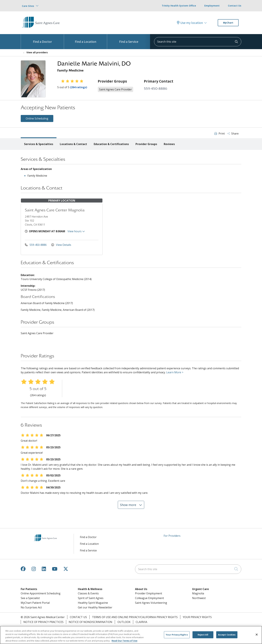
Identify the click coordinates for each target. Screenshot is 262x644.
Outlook (124, 622)
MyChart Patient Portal (35, 603)
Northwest (199, 598)
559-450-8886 (156, 89)
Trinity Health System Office (179, 6)
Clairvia (141, 622)
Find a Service (129, 39)
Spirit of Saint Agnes (91, 598)
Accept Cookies (227, 636)
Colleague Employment (149, 598)
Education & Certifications (111, 144)
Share (233, 134)
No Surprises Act (31, 607)
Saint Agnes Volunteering (151, 603)
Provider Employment (149, 593)
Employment (212, 6)
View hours (76, 231)
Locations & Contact (73, 144)
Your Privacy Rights (197, 617)
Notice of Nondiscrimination (90, 622)
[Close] (257, 636)
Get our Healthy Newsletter (95, 607)
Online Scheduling (37, 118)
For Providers (172, 536)
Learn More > (175, 372)
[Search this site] (198, 42)
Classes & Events (88, 593)
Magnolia (198, 593)
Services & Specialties (39, 144)
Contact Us (235, 6)
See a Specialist (30, 598)
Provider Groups (146, 144)
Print (220, 134)
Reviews (169, 144)
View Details (61, 245)
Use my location (190, 23)
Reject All (203, 636)
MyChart (228, 23)
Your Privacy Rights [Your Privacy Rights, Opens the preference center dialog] (177, 636)
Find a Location (86, 39)
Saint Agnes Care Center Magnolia (55, 210)
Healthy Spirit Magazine (93, 603)
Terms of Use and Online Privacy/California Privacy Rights (135, 617)
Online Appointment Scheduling (41, 593)
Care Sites (28, 6)
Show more (131, 505)
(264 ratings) (79, 87)
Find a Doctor (42, 39)
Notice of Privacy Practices (43, 622)
